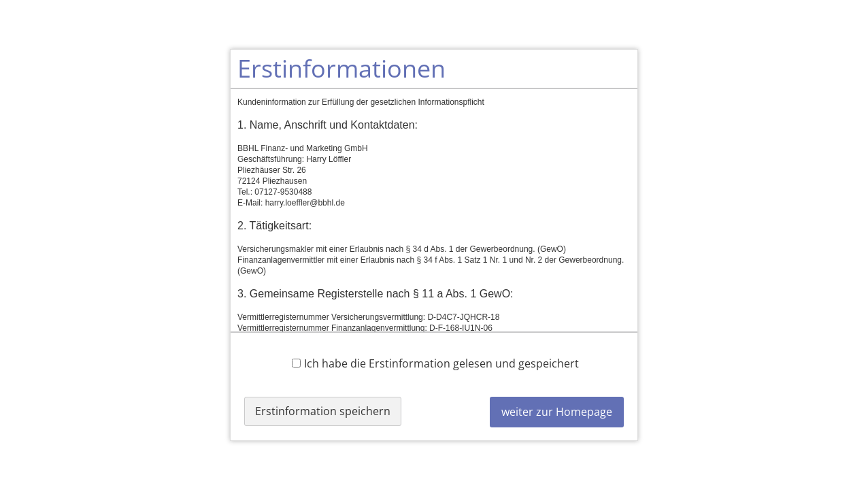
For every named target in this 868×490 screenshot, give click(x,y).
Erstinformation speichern (323, 411)
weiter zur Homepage (557, 412)
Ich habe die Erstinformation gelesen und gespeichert (435, 363)
